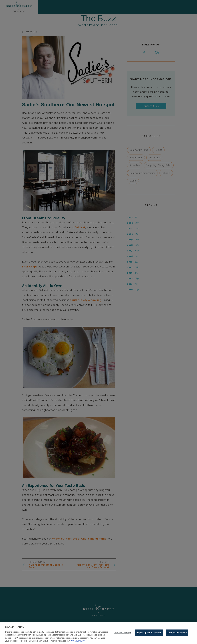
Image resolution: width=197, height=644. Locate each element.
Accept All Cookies (177, 633)
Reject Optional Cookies (149, 633)
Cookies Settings (123, 633)
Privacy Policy (77, 642)
